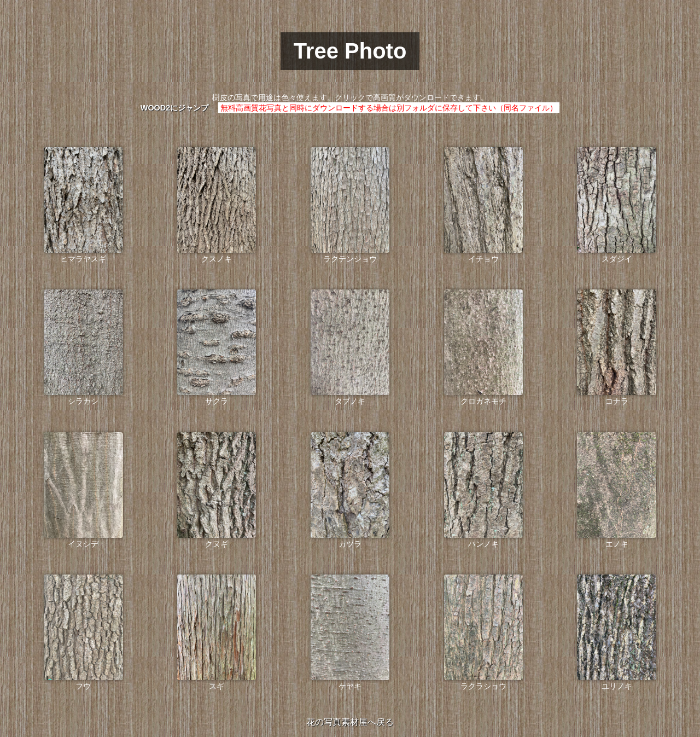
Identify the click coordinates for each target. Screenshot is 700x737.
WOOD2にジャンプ (174, 108)
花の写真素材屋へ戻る (350, 722)
